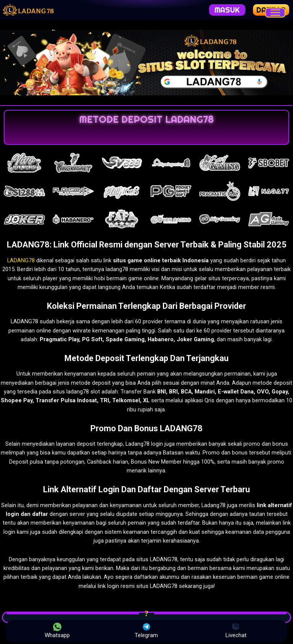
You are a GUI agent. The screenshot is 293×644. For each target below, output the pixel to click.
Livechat (236, 631)
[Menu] (275, 13)
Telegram (146, 631)
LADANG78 (21, 260)
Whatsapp (57, 631)
